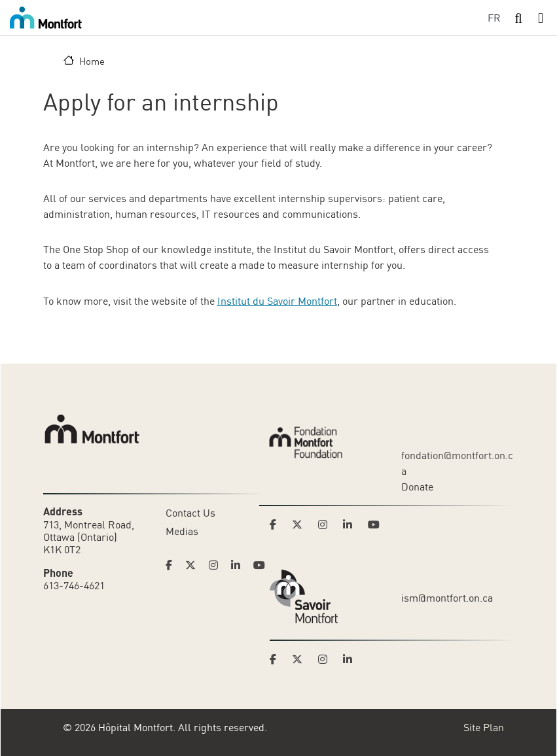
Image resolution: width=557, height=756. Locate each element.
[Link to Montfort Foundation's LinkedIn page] (351, 524)
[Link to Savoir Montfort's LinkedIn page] (351, 659)
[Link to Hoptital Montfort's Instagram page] (217, 565)
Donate (417, 487)
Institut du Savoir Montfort (277, 301)
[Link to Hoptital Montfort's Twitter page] (194, 565)
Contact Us (190, 513)
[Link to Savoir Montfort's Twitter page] (301, 659)
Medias (182, 531)
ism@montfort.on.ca (447, 598)
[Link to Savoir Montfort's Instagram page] (327, 659)
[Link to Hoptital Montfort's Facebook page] (173, 565)
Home (92, 61)
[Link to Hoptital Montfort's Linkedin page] (240, 565)
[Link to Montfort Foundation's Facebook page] (277, 524)
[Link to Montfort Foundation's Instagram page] (327, 524)
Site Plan (484, 727)
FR (494, 18)
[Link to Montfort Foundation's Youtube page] (375, 524)
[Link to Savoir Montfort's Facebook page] (277, 659)
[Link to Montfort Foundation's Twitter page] (301, 524)
